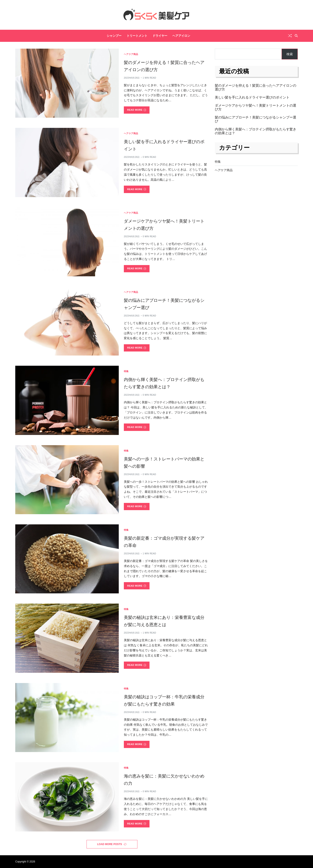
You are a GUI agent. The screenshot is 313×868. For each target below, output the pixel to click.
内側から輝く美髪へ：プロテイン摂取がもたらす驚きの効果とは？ (256, 131)
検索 (290, 54)
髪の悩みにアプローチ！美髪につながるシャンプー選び (256, 119)
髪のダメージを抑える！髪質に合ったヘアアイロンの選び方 (256, 87)
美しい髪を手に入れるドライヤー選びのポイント (252, 97)
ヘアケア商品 (131, 54)
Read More (137, 110)
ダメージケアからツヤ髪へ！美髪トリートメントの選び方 (256, 107)
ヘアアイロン (181, 36)
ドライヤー (160, 36)
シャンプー (114, 36)
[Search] (296, 36)
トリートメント (137, 36)
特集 (126, 371)
